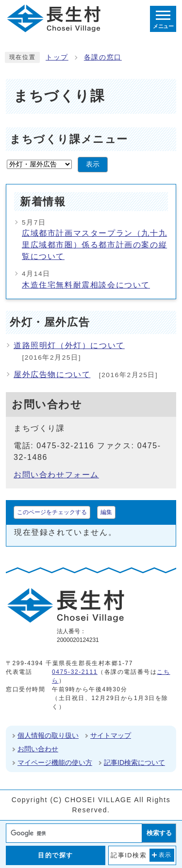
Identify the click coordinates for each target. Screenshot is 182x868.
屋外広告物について (52, 374)
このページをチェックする (52, 512)
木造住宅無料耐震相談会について (86, 285)
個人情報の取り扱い (48, 735)
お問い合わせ (38, 749)
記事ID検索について (134, 762)
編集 (106, 512)
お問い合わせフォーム (56, 475)
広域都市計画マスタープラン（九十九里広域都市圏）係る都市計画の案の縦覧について (94, 245)
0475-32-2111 (75, 672)
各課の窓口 (103, 57)
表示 (93, 164)
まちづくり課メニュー (69, 139)
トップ (57, 57)
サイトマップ (111, 735)
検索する (159, 833)
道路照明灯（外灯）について (69, 345)
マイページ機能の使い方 (55, 762)
